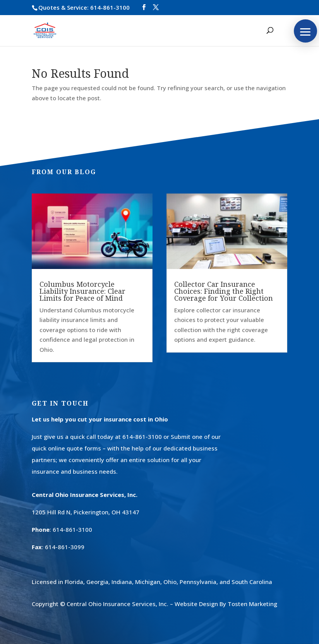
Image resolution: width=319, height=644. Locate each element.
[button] (305, 31)
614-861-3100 (110, 7)
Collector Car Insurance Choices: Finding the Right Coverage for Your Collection (224, 291)
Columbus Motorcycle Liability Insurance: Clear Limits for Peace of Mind (82, 291)
